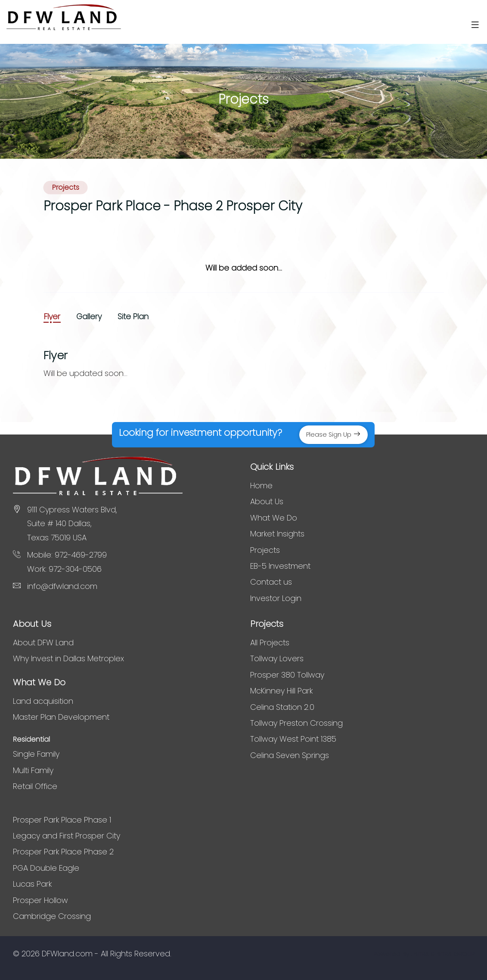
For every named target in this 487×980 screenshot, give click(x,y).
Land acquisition (43, 701)
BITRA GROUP (455, 954)
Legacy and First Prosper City (67, 836)
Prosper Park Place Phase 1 (62, 820)
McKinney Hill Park (281, 691)
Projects (265, 550)
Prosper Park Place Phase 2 (63, 852)
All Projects (270, 643)
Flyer (52, 317)
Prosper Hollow (40, 900)
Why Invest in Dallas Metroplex (68, 658)
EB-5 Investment (280, 566)
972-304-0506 (75, 569)
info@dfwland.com (62, 586)
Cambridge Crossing (52, 916)
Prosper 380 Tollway (287, 675)
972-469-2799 (81, 555)
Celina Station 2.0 (282, 707)
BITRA (421, 954)
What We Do (274, 518)
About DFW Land (43, 643)
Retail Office (35, 786)
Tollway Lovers (277, 658)
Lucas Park (32, 884)
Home (261, 485)
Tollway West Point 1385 (293, 739)
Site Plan (133, 317)
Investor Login (276, 598)
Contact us (271, 582)
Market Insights (277, 534)
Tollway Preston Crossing (296, 723)
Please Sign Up (333, 435)
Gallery (89, 317)
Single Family (36, 754)
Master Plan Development (61, 717)
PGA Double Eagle (46, 868)
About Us (267, 501)
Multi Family (33, 770)
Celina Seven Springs (290, 755)
